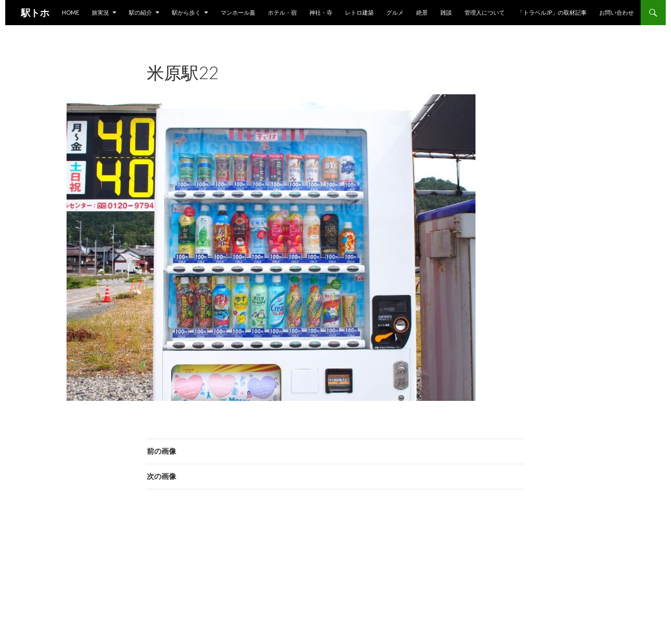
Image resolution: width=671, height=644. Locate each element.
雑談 (446, 12)
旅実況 (100, 12)
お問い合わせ (616, 12)
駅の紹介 (140, 12)
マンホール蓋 (238, 12)
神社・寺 (321, 12)
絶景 (422, 12)
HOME (71, 12)
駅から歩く (186, 12)
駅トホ (35, 13)
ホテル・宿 (282, 12)
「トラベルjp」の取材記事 (552, 12)
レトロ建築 (359, 12)
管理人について (485, 12)
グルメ (395, 12)
